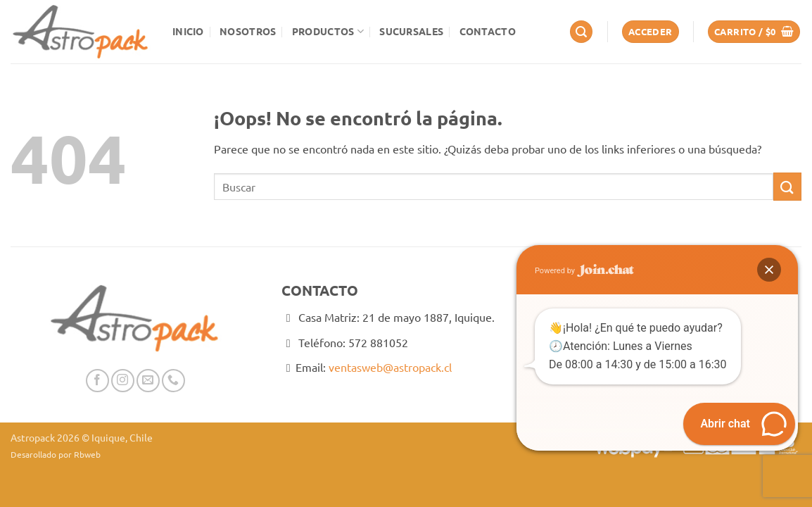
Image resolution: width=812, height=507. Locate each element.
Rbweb (87, 454)
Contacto (488, 31)
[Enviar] (787, 186)
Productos (328, 31)
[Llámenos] (173, 381)
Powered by (584, 271)
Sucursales (411, 31)
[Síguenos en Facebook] (97, 381)
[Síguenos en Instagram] (123, 381)
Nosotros (248, 31)
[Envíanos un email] (148, 381)
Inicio (188, 31)
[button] (581, 32)
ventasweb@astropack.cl (390, 367)
